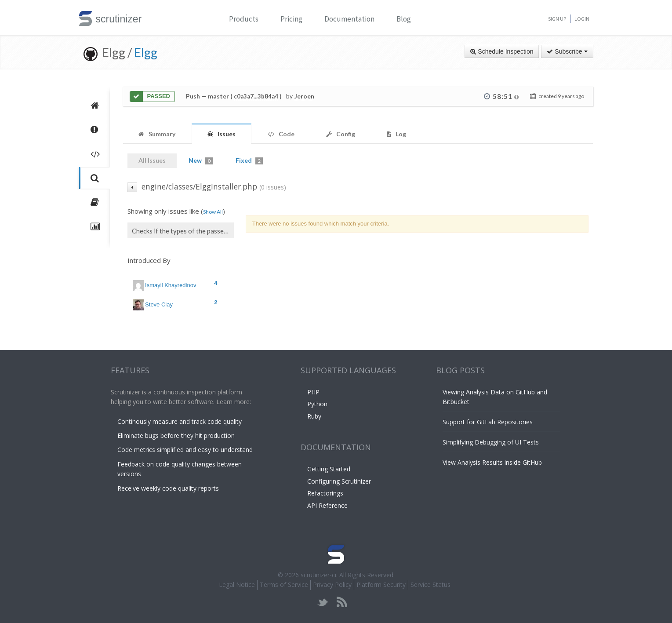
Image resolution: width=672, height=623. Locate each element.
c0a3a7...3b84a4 (256, 96)
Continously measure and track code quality (180, 421)
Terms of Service (284, 585)
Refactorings (325, 493)
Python (317, 404)
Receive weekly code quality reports (168, 488)
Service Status (430, 585)
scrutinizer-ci (318, 575)
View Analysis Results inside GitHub (492, 462)
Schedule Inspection (502, 51)
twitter (323, 602)
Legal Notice (237, 585)
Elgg (146, 52)
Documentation (349, 19)
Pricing (291, 19)
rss (342, 602)
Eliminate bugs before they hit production (176, 435)
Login (582, 19)
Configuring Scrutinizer (339, 481)
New (201, 160)
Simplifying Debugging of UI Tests (491, 442)
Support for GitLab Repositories (488, 422)
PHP (313, 392)
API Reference (327, 505)
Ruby (314, 416)
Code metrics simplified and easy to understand (185, 450)
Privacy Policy (332, 585)
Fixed (249, 160)
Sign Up (557, 19)
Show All (213, 212)
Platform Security (381, 585)
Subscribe (567, 51)
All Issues (152, 160)
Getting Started (329, 469)
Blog (404, 19)
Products (244, 19)
